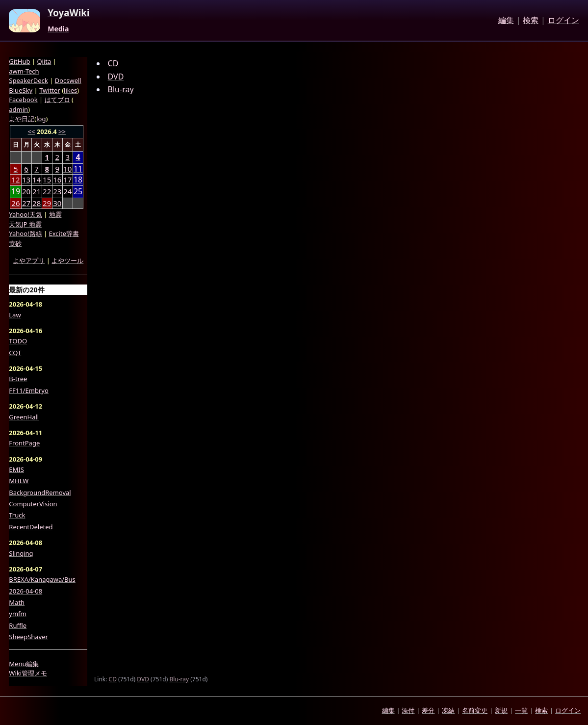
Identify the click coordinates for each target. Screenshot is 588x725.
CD (113, 63)
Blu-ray (121, 89)
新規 (501, 710)
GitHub (19, 61)
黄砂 (15, 243)
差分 (428, 710)
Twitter (50, 90)
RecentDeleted (31, 527)
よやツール (67, 260)
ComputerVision (33, 504)
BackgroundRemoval (40, 492)
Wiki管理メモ (28, 673)
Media (58, 29)
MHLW (19, 481)
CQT (15, 353)
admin (18, 109)
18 (78, 180)
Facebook (23, 100)
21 (37, 191)
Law (15, 315)
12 (15, 180)
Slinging (21, 553)
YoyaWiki (69, 13)
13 (26, 180)
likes (70, 90)
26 (15, 203)
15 (47, 180)
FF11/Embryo (28, 390)
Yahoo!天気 (25, 214)
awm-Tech (24, 71)
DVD (116, 77)
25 (78, 192)
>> (62, 131)
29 (47, 203)
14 (37, 180)
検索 (531, 21)
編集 (506, 21)
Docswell (68, 80)
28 (37, 203)
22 (47, 191)
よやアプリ (29, 260)
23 (57, 191)
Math (17, 602)
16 (57, 180)
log (41, 119)
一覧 (521, 710)
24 (67, 191)
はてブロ (57, 100)
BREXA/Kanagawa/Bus (42, 579)
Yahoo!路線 (25, 233)
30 (57, 203)
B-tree (18, 379)
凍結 (448, 710)
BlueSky (21, 90)
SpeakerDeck (28, 80)
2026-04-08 (26, 591)
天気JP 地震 (25, 224)
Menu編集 (24, 664)
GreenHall (24, 417)
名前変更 (475, 710)
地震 (55, 214)
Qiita (44, 61)
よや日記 (22, 119)
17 (67, 180)
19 (16, 192)
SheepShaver (28, 637)
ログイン (563, 21)
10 (67, 169)
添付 (408, 710)
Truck (17, 515)
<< (32, 131)
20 (26, 191)
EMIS (16, 469)
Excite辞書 (64, 233)
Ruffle (18, 625)
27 (26, 203)
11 (78, 169)
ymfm (17, 614)
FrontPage (24, 443)
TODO (18, 341)
